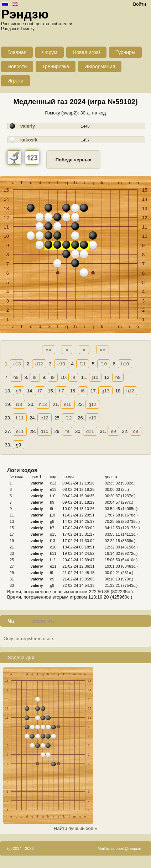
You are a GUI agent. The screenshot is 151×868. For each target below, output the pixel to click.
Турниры (125, 52)
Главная (17, 52)
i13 (19, 404)
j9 (73, 377)
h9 (16, 377)
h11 (20, 418)
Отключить (43, 621)
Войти (140, 4)
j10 (95, 377)
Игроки (15, 81)
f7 (40, 391)
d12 (39, 364)
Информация (100, 66)
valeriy (28, 126)
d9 (136, 431)
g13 (105, 391)
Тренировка (56, 66)
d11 (90, 431)
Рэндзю (25, 14)
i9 (53, 377)
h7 (61, 391)
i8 (35, 377)
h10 (125, 364)
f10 (104, 364)
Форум (50, 52)
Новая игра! (86, 52)
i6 (83, 391)
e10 (68, 404)
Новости (17, 66)
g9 (19, 445)
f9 (67, 431)
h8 (118, 377)
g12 (93, 404)
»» (103, 350)
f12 (68, 418)
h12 (130, 391)
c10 (92, 418)
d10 (45, 431)
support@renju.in (126, 848)
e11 (20, 431)
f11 (83, 364)
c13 (17, 364)
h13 (43, 404)
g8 (19, 391)
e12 (45, 418)
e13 (61, 364)
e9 (113, 431)
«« (48, 350)
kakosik (29, 140)
